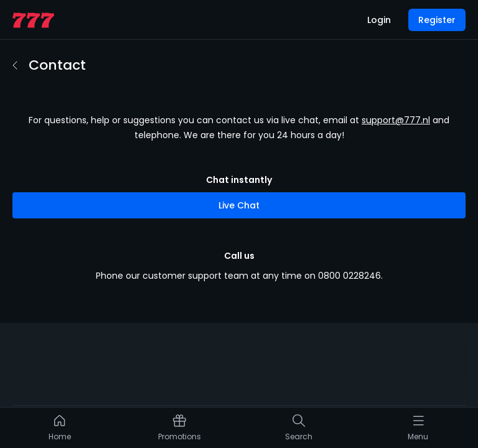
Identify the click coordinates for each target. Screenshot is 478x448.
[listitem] (60, 431)
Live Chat (239, 183)
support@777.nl (396, 98)
